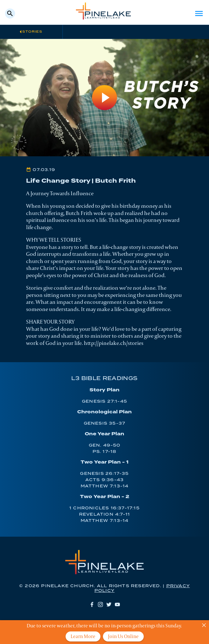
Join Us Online (123, 636)
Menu (199, 13)
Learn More (83, 636)
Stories (32, 32)
